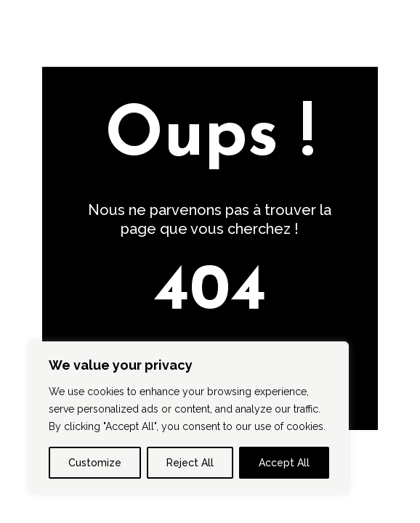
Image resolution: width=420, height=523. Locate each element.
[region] (189, 418)
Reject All (190, 463)
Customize (95, 463)
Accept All (284, 463)
